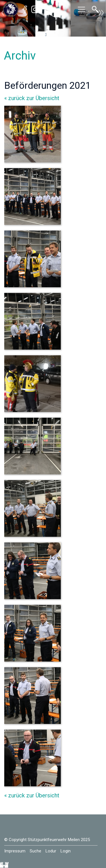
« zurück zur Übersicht (32, 98)
